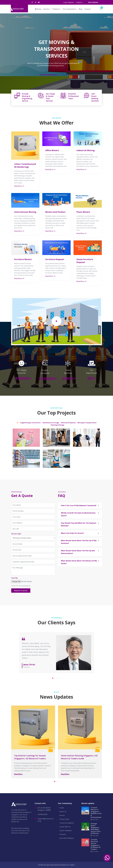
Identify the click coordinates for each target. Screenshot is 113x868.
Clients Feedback (66, 831)
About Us (63, 812)
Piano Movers (83, 212)
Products (56, 9)
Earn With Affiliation (67, 838)
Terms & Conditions (67, 823)
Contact (87, 9)
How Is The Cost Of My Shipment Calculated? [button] (79, 506)
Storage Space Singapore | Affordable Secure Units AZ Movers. (96, 828)
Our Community (69, 9)
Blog (81, 9)
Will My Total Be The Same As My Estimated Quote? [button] (78, 514)
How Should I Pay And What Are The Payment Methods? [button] (79, 524)
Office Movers (52, 150)
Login (65, 2)
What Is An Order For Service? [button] (72, 533)
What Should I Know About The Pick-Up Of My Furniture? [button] (79, 542)
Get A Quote (93, 2)
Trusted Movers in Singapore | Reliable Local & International (96, 812)
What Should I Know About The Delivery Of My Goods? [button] (79, 562)
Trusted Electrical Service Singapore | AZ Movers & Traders (96, 844)
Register (71, 2)
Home (38, 9)
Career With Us (65, 827)
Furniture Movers (23, 259)
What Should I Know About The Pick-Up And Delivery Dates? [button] (78, 552)
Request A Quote (21, 591)
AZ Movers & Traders (67, 865)
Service (46, 9)
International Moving (25, 212)
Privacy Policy (64, 819)
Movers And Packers (55, 212)
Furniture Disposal (55, 259)
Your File (14, 578)
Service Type (16, 534)
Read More (19, 186)
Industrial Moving (86, 150)
